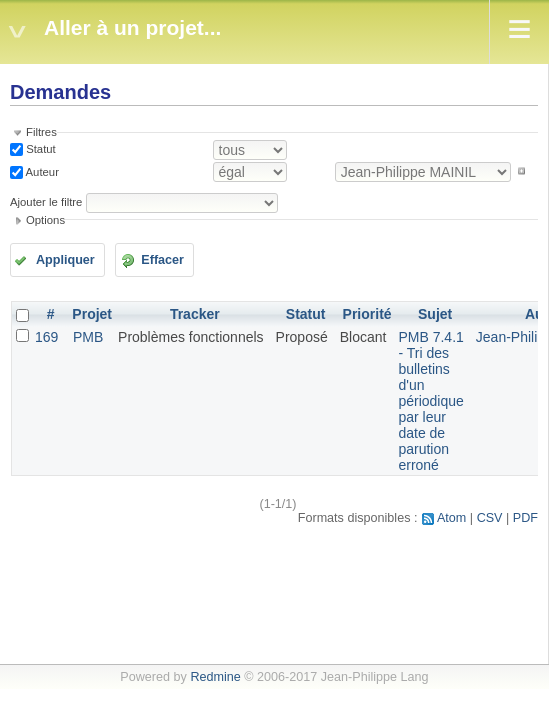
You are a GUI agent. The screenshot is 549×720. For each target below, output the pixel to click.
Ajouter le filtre (46, 202)
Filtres (41, 132)
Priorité (367, 314)
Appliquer (65, 260)
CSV (490, 518)
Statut (39, 149)
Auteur (41, 171)
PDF (525, 518)
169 (46, 337)
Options (45, 220)
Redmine (215, 677)
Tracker (195, 314)
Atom (451, 518)
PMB (88, 337)
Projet (92, 314)
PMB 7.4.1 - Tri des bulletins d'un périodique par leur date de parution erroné (430, 401)
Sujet (435, 314)
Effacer (162, 260)
